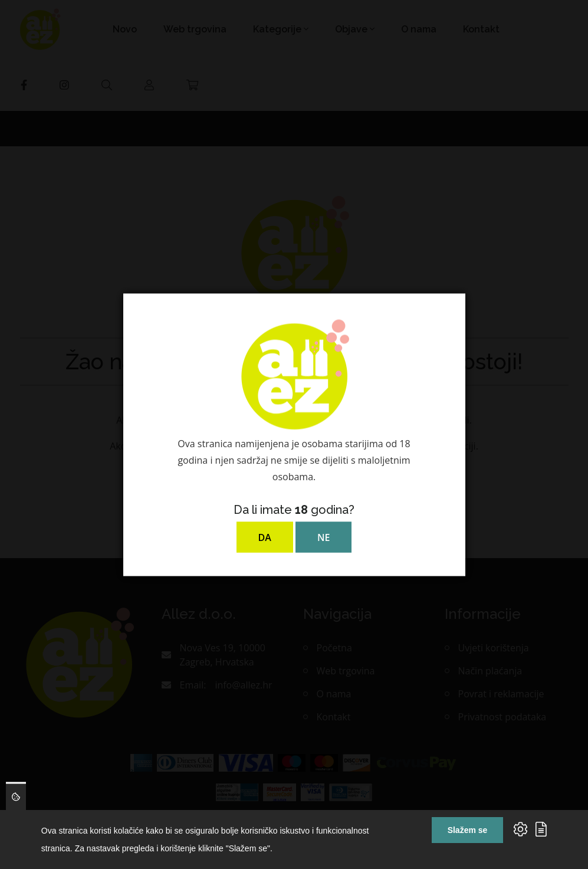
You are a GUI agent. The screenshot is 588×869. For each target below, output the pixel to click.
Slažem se (468, 830)
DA (265, 537)
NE (323, 537)
